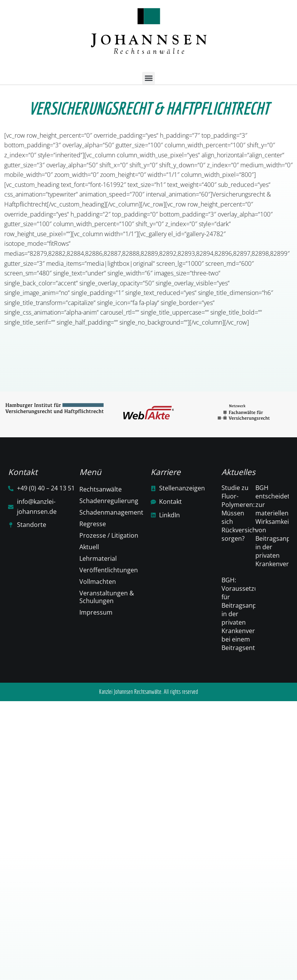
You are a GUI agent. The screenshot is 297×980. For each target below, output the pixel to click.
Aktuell (89, 547)
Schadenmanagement (111, 512)
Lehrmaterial (98, 558)
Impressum (96, 612)
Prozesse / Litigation (109, 535)
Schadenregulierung (109, 501)
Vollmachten (98, 582)
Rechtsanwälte (101, 489)
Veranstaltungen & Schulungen (107, 597)
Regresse (93, 524)
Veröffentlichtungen (109, 570)
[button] (148, 78)
